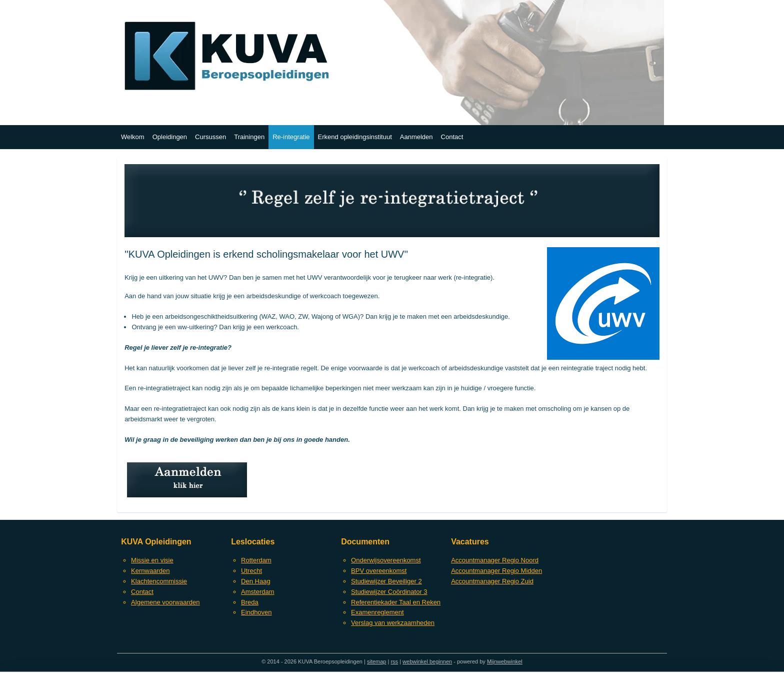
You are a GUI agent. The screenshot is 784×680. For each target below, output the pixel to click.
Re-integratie (291, 137)
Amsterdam (257, 592)
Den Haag (256, 581)
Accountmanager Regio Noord (495, 560)
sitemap (377, 661)
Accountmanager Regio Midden (496, 571)
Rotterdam (256, 560)
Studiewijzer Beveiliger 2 (386, 581)
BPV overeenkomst (379, 571)
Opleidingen (170, 137)
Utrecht (251, 571)
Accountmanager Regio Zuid (492, 581)
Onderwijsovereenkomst (386, 560)
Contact (452, 137)
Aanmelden (416, 137)
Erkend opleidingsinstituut (355, 137)
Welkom (133, 137)
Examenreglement (377, 612)
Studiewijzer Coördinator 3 (389, 592)
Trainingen (249, 137)
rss (394, 661)
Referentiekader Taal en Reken (396, 602)
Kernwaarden (150, 571)
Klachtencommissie (159, 581)
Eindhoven (256, 612)
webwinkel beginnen (427, 661)
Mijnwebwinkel (505, 661)
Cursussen (210, 137)
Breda (250, 602)
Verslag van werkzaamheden (393, 623)
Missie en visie (152, 560)
